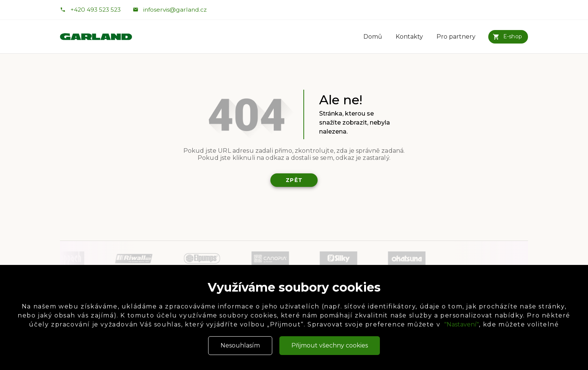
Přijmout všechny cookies (330, 345)
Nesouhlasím (240, 345)
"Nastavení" (462, 324)
